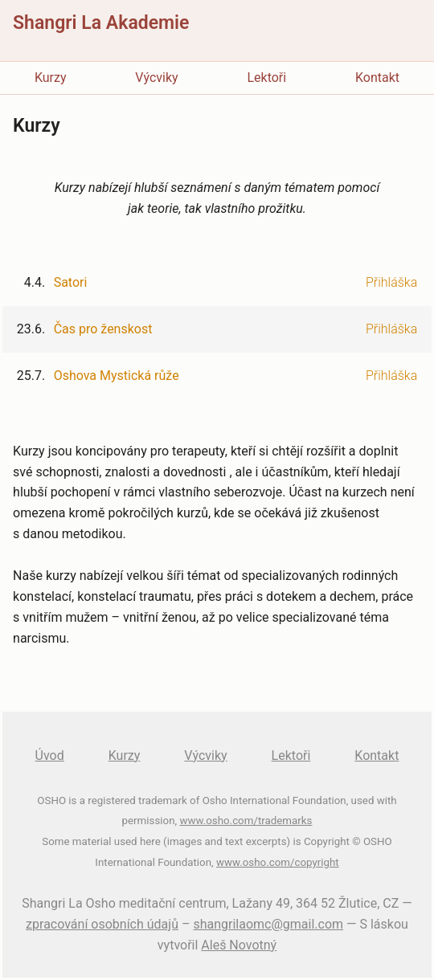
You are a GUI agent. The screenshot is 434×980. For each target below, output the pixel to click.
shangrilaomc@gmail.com (268, 924)
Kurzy (51, 78)
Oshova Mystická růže (117, 376)
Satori (71, 282)
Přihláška (391, 282)
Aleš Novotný (239, 945)
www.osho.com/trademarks (246, 821)
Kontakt (377, 78)
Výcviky (156, 78)
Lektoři (266, 78)
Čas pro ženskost (103, 329)
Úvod (50, 755)
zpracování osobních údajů (102, 924)
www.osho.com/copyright (278, 862)
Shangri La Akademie (101, 23)
